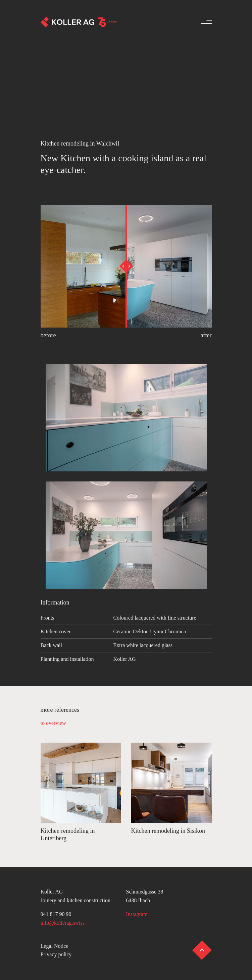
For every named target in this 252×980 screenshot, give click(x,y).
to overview (53, 723)
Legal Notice (55, 946)
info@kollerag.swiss (63, 923)
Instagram (137, 914)
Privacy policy (56, 954)
